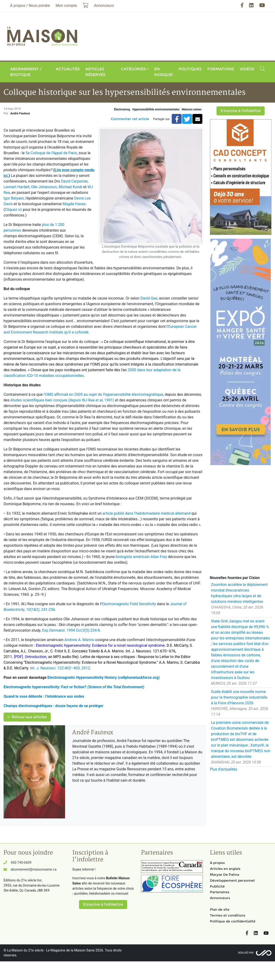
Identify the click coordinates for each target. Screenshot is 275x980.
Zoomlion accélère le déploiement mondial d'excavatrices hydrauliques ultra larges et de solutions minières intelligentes (239, 593)
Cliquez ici (13, 210)
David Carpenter (74, 181)
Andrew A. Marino (80, 640)
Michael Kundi (71, 187)
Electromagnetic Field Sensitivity (129, 604)
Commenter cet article (130, 119)
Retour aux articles (27, 717)
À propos (217, 863)
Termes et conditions (228, 915)
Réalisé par (246, 953)
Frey (163, 557)
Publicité (217, 886)
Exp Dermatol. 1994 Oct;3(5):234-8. (72, 630)
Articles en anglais (225, 869)
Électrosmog (122, 109)
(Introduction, (36, 657)
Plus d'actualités (224, 769)
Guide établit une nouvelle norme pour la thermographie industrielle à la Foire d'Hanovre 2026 (239, 697)
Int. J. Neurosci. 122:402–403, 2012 (60, 668)
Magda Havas (74, 204)
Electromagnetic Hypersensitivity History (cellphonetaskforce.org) (104, 678)
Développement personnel (232, 880)
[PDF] (18, 657)
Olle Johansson (44, 187)
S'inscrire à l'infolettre (241, 111)
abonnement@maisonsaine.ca (33, 869)
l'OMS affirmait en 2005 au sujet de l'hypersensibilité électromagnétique (103, 394)
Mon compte (66, 6)
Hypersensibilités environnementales (156, 109)
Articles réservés (95, 72)
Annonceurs (220, 898)
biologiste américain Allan (137, 557)
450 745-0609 (21, 863)
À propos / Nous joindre (30, 6)
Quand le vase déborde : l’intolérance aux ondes (44, 696)
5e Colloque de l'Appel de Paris (51, 153)
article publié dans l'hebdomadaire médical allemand (146, 513)
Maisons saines (192, 109)
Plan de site (220, 909)
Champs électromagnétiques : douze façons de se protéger (53, 706)
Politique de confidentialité (233, 921)
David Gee (149, 298)
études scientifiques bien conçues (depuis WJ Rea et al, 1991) (63, 400)
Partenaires (220, 892)
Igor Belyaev (14, 198)
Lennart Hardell (16, 187)
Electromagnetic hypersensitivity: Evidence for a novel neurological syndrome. (101, 645)
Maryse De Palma (225, 875)
